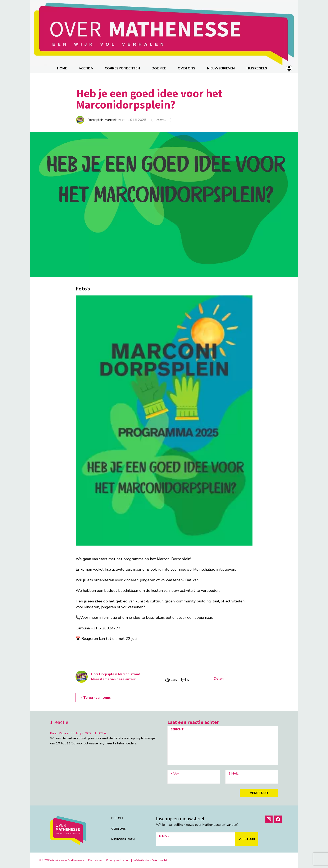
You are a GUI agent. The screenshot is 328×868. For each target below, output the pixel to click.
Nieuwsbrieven (221, 68)
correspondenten (123, 68)
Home (62, 68)
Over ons (187, 68)
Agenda (86, 68)
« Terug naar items (96, 697)
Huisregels (257, 68)
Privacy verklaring (118, 860)
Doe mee (159, 68)
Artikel (161, 119)
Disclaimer (95, 860)
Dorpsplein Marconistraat (120, 674)
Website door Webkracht (150, 860)
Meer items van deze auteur (113, 679)
